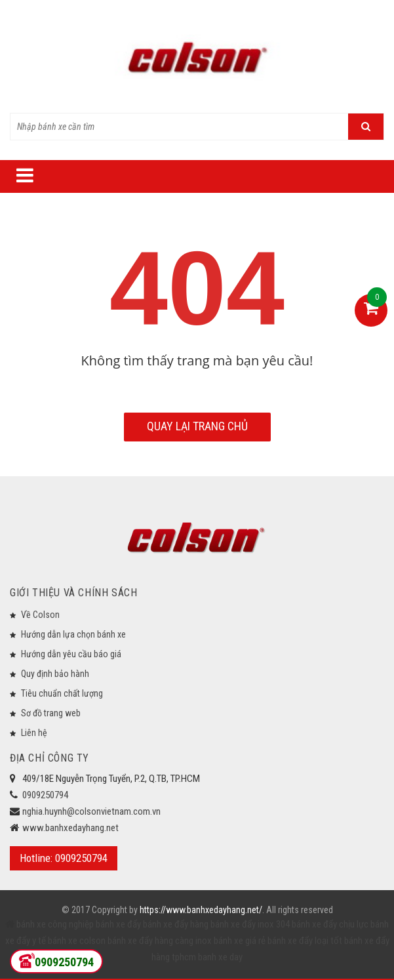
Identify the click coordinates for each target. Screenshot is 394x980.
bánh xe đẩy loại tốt (305, 941)
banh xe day (219, 957)
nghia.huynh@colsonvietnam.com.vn (91, 811)
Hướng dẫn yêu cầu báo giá (71, 654)
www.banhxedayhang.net (70, 828)
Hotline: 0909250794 (64, 858)
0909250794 (45, 795)
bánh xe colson (77, 941)
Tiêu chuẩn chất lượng (62, 693)
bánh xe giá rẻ (241, 941)
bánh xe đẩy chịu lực (330, 924)
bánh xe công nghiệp (55, 924)
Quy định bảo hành (55, 674)
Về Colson (40, 615)
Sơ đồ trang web (51, 713)
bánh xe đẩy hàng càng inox (160, 941)
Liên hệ (34, 733)
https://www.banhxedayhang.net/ (201, 910)
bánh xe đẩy (118, 924)
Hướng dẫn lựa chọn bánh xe (73, 634)
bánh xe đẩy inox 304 (250, 924)
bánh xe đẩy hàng (176, 924)
